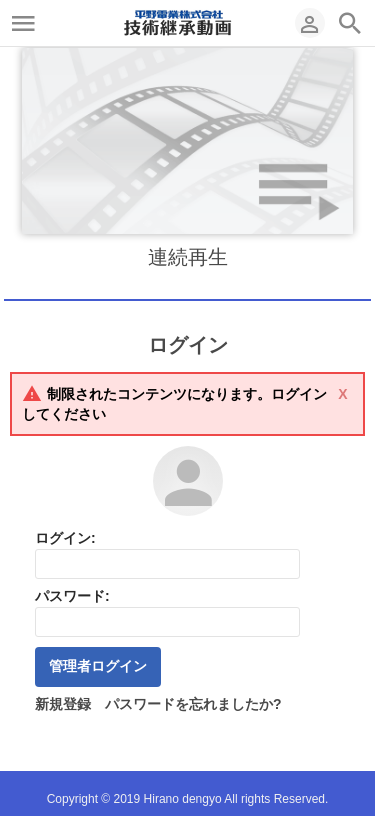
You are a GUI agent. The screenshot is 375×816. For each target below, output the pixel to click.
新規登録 (63, 704)
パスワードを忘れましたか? (193, 704)
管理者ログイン (98, 666)
